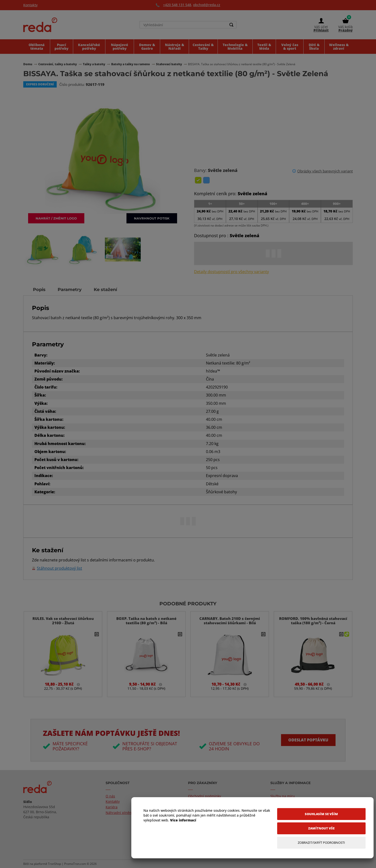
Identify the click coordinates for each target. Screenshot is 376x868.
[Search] (231, 25)
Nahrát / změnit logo (56, 218)
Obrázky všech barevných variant (325, 171)
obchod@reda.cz (207, 5)
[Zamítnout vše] (321, 828)
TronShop (55, 864)
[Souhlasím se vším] (321, 814)
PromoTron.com (75, 864)
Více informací (183, 820)
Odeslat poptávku (308, 740)
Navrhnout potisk (152, 218)
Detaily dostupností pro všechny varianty (231, 272)
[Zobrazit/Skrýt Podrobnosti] (321, 843)
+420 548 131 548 (177, 5)
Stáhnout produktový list (59, 568)
